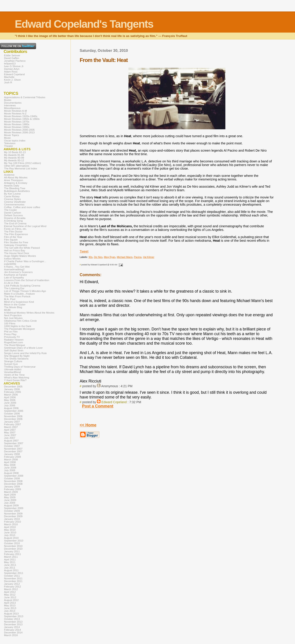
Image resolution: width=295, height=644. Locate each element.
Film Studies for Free (16, 242)
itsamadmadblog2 (14, 269)
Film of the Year (13, 237)
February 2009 (13, 489)
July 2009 (10, 503)
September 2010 (14, 541)
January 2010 (12, 519)
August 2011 (11, 570)
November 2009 (13, 514)
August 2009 (11, 505)
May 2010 (10, 530)
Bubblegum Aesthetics (17, 191)
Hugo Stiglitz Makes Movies (20, 256)
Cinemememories (14, 205)
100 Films (10, 323)
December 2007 (13, 451)
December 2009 (13, 516)
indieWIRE (10, 264)
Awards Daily (12, 186)
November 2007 (13, 449)
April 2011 (10, 560)
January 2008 (12, 454)
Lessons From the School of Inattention (27, 280)
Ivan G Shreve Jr (14, 66)
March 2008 (11, 460)
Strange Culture (13, 361)
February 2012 (13, 587)
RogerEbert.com (14, 342)
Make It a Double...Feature (19, 294)
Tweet (84, 251)
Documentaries (13, 103)
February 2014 (13, 630)
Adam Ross (11, 72)
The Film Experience (16, 234)
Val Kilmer (149, 257)
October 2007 (12, 446)
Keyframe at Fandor (16, 275)
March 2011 (11, 557)
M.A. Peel (10, 299)
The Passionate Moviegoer (19, 329)
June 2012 (10, 597)
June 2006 (10, 403)
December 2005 (13, 387)
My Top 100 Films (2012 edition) (23, 163)
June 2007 (10, 435)
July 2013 (10, 611)
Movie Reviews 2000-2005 (19, 130)
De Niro (98, 257)
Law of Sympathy (14, 278)
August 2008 (11, 473)
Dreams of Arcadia (15, 218)
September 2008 (14, 476)
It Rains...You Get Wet (17, 267)
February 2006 (13, 392)
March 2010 (11, 524)
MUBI (7, 310)
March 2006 (11, 395)
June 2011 (10, 565)
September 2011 (14, 573)
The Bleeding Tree (15, 188)
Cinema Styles (12, 199)
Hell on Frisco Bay (15, 250)
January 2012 (12, 584)
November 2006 (13, 416)
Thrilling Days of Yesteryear (20, 367)
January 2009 (12, 487)
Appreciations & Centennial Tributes (25, 97)
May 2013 (10, 605)
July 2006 (10, 405)
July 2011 (10, 568)
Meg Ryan (110, 257)
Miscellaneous (12, 108)
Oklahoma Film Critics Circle (20, 321)
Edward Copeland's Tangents (84, 24)
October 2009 (12, 511)
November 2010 (13, 546)
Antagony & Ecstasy (16, 183)
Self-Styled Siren (14, 350)
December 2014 (13, 633)
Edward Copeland (114, 402)
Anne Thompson (14, 180)
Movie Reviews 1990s (17, 127)
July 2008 (10, 470)
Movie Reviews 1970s (17, 122)
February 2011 (13, 554)
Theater (9, 146)
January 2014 (12, 627)
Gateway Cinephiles (16, 245)
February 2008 (13, 457)
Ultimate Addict (13, 369)
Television (10, 143)
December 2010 (13, 549)
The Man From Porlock (17, 296)
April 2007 (10, 430)
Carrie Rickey (12, 196)
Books (8, 100)
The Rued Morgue (15, 345)
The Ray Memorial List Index (21, 168)
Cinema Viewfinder (15, 202)
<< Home (88, 425)
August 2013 (11, 614)
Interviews (10, 105)
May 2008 (10, 465)
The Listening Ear (14, 288)
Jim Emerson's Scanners (18, 272)
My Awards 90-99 (14, 158)
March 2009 (11, 492)
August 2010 (11, 538)
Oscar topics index (15, 141)
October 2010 (12, 543)
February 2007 (13, 424)
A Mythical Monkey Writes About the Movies (29, 313)
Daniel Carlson (13, 213)
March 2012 (11, 589)
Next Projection (13, 315)
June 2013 (10, 608)
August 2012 (11, 600)
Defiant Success (13, 215)
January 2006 (12, 389)
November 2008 (13, 481)
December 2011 (13, 581)
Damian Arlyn (12, 69)
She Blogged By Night (17, 356)
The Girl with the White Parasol (22, 248)
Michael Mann (125, 257)
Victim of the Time (14, 375)
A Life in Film (11, 283)
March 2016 (11, 635)
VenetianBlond (12, 372)
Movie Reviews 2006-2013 (19, 132)
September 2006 (14, 411)
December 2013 (13, 624)
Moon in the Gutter (15, 305)
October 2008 (12, 478)
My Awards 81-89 (14, 155)
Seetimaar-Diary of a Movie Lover (23, 348)
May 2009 (10, 497)
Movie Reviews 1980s (17, 124)
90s (91, 257)
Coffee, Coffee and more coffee (22, 207)
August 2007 (11, 441)
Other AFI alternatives (17, 166)
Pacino (138, 257)
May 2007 (10, 432)
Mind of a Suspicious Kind (19, 302)
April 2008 (10, 462)
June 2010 (10, 532)
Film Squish (11, 240)
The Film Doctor (13, 232)
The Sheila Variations (16, 359)
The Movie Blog (13, 307)
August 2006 (11, 408)
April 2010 (10, 527)
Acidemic (9, 175)
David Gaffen (12, 58)
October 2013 (12, 619)
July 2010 (10, 535)
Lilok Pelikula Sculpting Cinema (22, 286)
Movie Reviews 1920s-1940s (21, 116)
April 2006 (10, 397)
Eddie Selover (12, 55)
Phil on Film (11, 332)
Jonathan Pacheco (15, 61)
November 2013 (13, 622)
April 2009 (10, 495)
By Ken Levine (12, 194)
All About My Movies (16, 177)
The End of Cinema (15, 223)
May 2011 (10, 562)
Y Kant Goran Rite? (15, 380)
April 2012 (10, 592)
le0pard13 (10, 64)
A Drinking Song (13, 221)
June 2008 (10, 468)
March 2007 (11, 427)
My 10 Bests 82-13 (15, 152)
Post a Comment (98, 406)
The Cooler (10, 210)
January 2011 (12, 551)
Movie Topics (11, 135)
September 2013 (14, 616)
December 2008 (13, 484)
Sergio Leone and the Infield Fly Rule (25, 353)
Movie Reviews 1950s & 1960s (22, 119)
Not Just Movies (13, 318)
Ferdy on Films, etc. (15, 229)
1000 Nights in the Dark (18, 326)
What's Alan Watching (17, 378)
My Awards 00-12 (14, 160)
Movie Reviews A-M (15, 111)
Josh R (8, 82)
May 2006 (10, 400)
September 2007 (14, 443)
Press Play (10, 334)
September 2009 (14, 508)
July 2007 (10, 438)
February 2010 (13, 522)
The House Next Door (17, 253)
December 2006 (13, 419)
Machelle (9, 77)
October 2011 (12, 576)
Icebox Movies (12, 259)
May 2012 (10, 595)
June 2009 (10, 500)
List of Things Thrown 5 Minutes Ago (25, 291)
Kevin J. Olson (12, 80)
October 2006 (12, 414)
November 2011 (13, 578)
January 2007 (12, 422)
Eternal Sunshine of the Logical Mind (25, 226)
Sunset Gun (11, 364)
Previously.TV (12, 337)
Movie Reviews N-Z (15, 114)
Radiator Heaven (14, 340)
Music (7, 138)
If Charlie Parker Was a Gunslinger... (25, 261)
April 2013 (10, 603)
